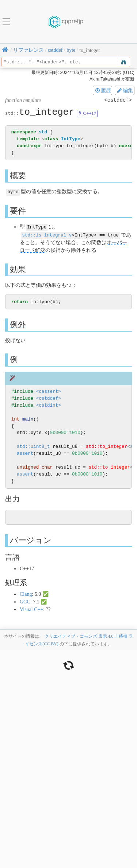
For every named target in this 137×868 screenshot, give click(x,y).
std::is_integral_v (47, 234)
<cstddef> (49, 398)
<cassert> (49, 391)
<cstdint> (49, 405)
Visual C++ (31, 609)
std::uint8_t (33, 446)
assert (25, 453)
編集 (125, 90)
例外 (18, 324)
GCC (25, 601)
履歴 (103, 90)
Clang (26, 593)
